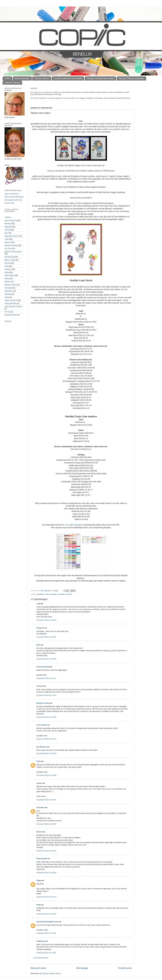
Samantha (9, 291)
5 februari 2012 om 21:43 (46, 933)
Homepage (82, 968)
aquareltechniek (11, 315)
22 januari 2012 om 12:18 (46, 739)
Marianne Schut (43, 703)
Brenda (7, 263)
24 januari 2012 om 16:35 (46, 914)
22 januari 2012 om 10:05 (46, 659)
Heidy (7, 279)
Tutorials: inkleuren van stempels (68, 78)
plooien (7, 282)
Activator (8, 269)
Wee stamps (9, 275)
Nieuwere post (38, 968)
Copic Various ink (11, 300)
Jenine (39, 783)
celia (38, 604)
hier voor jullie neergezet (72, 525)
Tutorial (7, 230)
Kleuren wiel (9, 203)
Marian (39, 832)
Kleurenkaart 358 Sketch (14, 197)
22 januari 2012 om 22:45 (46, 851)
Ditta (38, 645)
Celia (7, 266)
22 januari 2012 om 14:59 (46, 775)
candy (7, 297)
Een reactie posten (41, 958)
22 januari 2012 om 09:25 (46, 620)
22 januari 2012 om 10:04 (46, 637)
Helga (39, 880)
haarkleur (54, 594)
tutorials (69, 594)
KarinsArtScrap (43, 667)
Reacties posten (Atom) (52, 973)
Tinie (38, 761)
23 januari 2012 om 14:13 (46, 897)
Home (8, 78)
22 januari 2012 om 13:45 (46, 753)
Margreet (40, 628)
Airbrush (8, 242)
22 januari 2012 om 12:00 (46, 717)
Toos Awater (42, 725)
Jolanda (40, 686)
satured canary (10, 285)
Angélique (41, 941)
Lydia (7, 239)
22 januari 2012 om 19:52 (46, 800)
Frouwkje (8, 288)
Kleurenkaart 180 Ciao (13, 200)
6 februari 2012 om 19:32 (46, 953)
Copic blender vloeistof (13, 307)
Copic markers (10, 220)
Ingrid (7, 272)
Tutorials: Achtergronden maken (100, 78)
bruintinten (41, 594)
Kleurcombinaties (22, 78)
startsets (61, 594)
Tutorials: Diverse (42, 78)
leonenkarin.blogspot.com (47, 922)
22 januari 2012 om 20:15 (46, 824)
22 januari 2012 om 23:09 (46, 873)
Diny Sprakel (42, 859)
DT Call (7, 312)
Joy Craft (8, 249)
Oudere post (125, 968)
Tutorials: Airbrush (12, 83)
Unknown (40, 807)
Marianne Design (11, 245)
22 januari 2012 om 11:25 (46, 695)
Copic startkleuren (12, 194)
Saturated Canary (11, 236)
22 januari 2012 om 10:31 (46, 678)
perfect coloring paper (13, 252)
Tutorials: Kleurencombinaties (131, 78)
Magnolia (8, 227)
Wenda (7, 224)
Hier (32, 92)
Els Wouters (41, 747)
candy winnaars (11, 303)
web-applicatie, (47, 92)
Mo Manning (9, 257)
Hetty (39, 905)
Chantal (8, 294)
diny (47, 594)
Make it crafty (10, 260)
